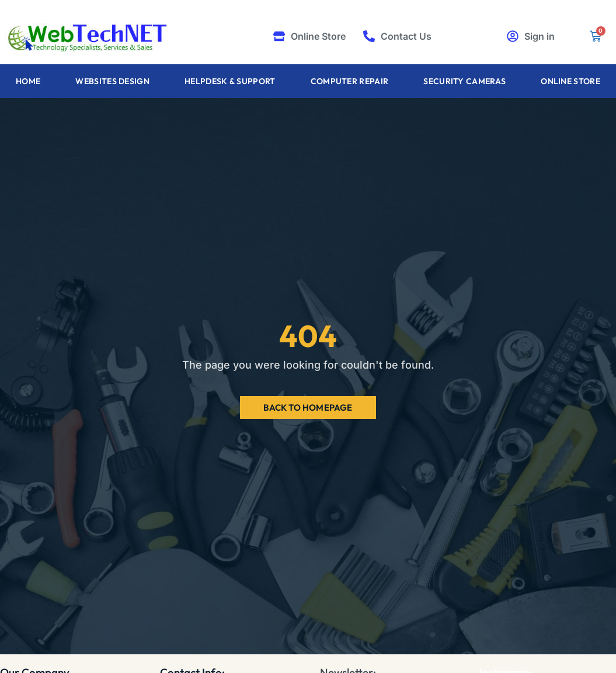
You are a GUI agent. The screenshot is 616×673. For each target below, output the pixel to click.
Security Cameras (464, 81)
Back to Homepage (308, 407)
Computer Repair (350, 81)
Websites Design (112, 81)
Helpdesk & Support (230, 81)
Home (28, 81)
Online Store (570, 81)
